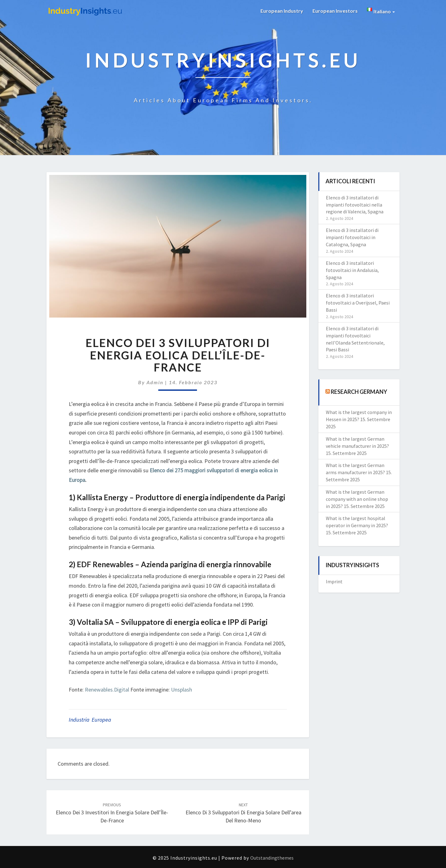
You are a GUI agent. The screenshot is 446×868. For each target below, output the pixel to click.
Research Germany (359, 392)
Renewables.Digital (107, 690)
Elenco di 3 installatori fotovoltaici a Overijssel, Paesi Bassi (358, 303)
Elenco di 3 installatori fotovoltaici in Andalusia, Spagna (352, 270)
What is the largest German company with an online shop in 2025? (357, 499)
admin (155, 382)
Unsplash (181, 690)
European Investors (335, 11)
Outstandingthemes (272, 858)
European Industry (282, 11)
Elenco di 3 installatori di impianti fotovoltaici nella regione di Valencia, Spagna (355, 205)
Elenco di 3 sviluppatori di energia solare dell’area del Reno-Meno (243, 813)
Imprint (334, 581)
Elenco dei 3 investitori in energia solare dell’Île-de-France (112, 813)
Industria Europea (90, 720)
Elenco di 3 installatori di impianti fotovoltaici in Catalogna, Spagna (352, 237)
